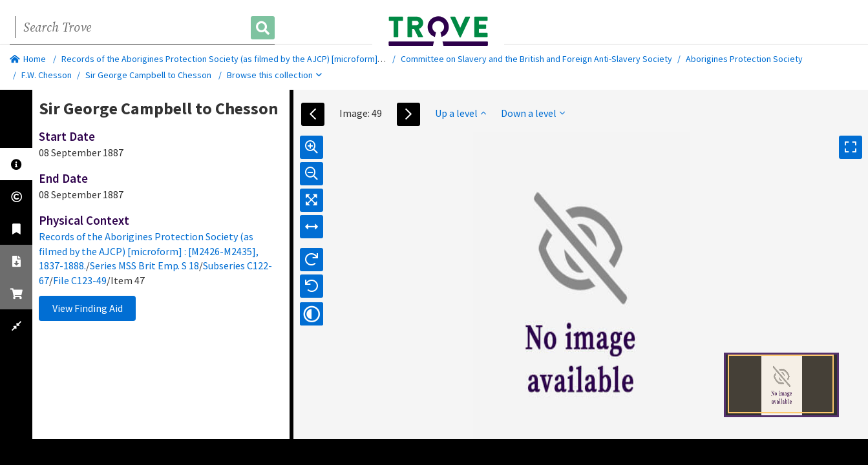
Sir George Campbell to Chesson (148, 75)
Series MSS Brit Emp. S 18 (144, 265)
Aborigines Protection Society (744, 59)
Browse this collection (274, 75)
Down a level (533, 113)
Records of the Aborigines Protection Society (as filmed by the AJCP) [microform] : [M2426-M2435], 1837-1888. (273, 59)
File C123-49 (80, 280)
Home (28, 59)
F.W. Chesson (47, 75)
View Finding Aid (88, 308)
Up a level (460, 113)
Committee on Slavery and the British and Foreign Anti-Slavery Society (536, 59)
